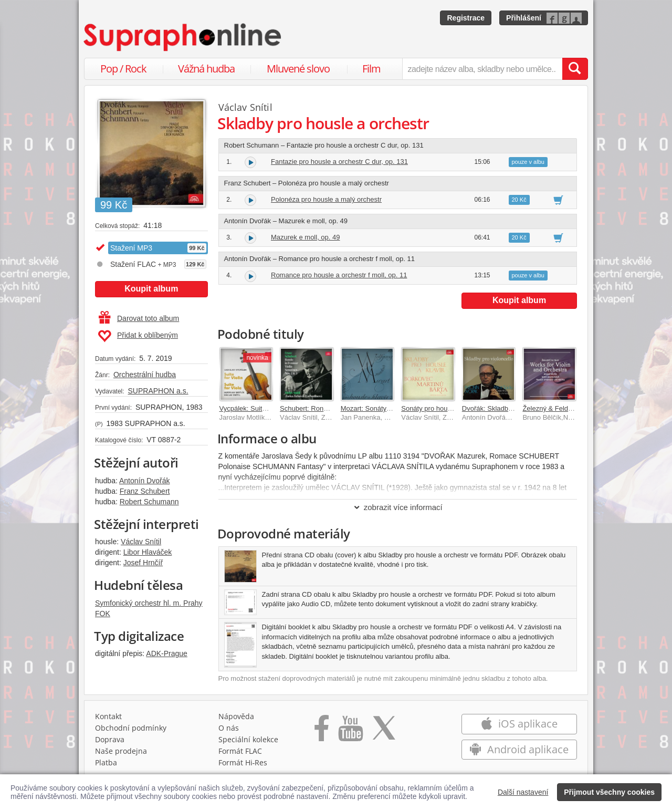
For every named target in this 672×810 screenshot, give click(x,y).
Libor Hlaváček (148, 552)
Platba (106, 762)
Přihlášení (524, 18)
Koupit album (151, 289)
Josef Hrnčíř (143, 563)
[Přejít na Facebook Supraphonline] (322, 732)
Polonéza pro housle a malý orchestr (326, 199)
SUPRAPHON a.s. (158, 391)
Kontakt (108, 716)
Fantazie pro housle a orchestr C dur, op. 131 (339, 162)
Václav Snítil (141, 542)
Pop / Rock (123, 69)
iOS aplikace (519, 724)
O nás (229, 728)
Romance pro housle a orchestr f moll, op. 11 (339, 275)
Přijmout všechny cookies (609, 792)
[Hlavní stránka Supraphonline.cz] (183, 37)
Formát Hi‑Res (243, 762)
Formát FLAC (240, 751)
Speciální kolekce (248, 739)
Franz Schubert (145, 491)
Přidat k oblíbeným (138, 336)
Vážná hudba (206, 69)
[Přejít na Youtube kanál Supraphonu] (350, 732)
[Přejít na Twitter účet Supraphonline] (384, 732)
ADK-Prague (167, 653)
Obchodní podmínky (131, 728)
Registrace (466, 18)
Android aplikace (519, 749)
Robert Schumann (149, 502)
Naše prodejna (121, 751)
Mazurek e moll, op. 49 (306, 237)
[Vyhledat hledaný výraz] (575, 69)
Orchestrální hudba (145, 375)
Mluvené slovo (298, 69)
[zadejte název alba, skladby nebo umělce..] (482, 69)
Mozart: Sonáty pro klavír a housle (392, 408)
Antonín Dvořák (145, 481)
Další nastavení (523, 792)
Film (371, 69)
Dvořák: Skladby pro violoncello (510, 408)
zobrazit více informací (398, 507)
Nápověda (236, 716)
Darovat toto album (139, 318)
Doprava (110, 739)
